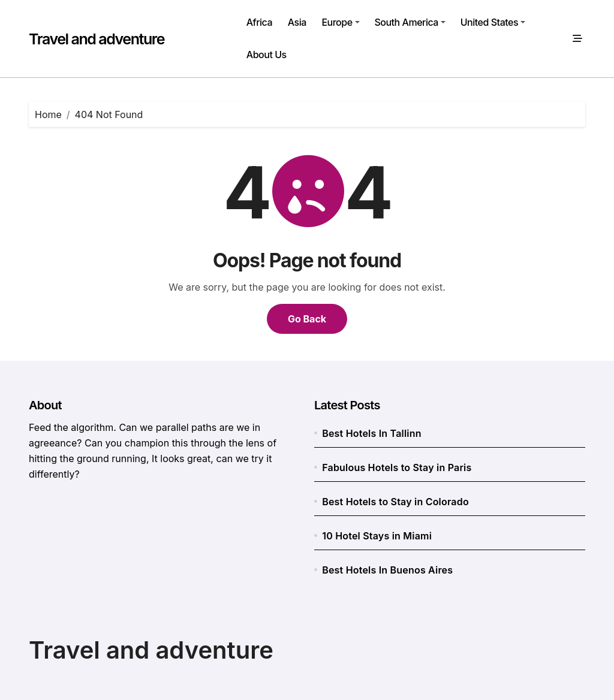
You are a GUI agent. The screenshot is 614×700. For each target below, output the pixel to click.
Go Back (307, 319)
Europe (340, 22)
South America (410, 22)
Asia (297, 22)
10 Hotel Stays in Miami (377, 536)
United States (493, 22)
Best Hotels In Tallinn (371, 433)
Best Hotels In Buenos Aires (387, 570)
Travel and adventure (97, 39)
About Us (267, 55)
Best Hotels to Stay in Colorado (395, 502)
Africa (259, 22)
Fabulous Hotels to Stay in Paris (397, 467)
